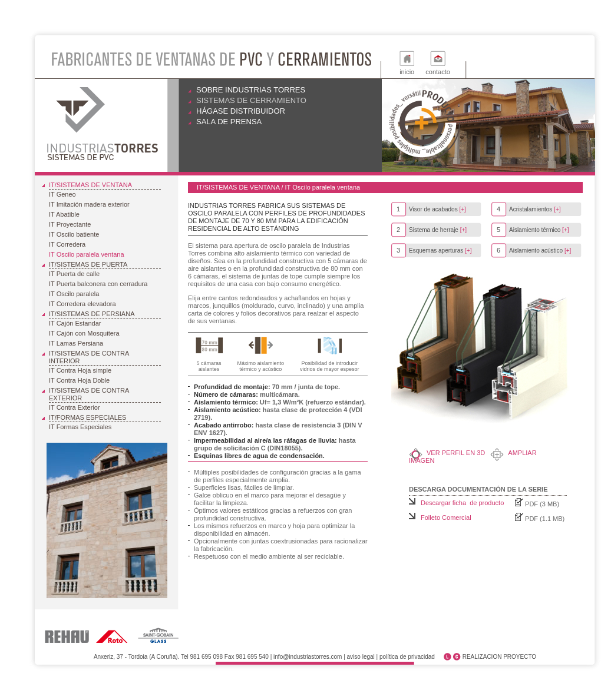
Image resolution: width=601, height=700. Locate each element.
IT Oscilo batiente (74, 234)
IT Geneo (62, 194)
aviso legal (361, 657)
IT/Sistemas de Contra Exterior (89, 394)
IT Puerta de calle (74, 274)
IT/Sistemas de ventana (90, 185)
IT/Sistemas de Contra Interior (89, 357)
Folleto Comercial (446, 517)
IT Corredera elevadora (82, 304)
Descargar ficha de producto (462, 503)
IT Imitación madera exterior (89, 204)
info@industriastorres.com (308, 657)
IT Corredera (67, 244)
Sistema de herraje (432, 230)
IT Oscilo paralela (74, 294)
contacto (438, 72)
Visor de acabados (431, 209)
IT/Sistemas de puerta (88, 264)
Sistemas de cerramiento (251, 100)
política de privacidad (407, 657)
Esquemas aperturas (434, 251)
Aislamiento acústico (534, 251)
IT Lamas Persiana (76, 343)
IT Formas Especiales (80, 427)
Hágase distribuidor (241, 111)
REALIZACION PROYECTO (499, 657)
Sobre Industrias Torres (251, 90)
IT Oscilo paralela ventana (87, 254)
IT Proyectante (70, 224)
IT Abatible (64, 214)
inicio (407, 72)
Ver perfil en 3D (456, 453)
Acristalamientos (529, 209)
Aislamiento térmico (533, 230)
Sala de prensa (229, 122)
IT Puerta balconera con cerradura (98, 284)
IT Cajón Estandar (75, 323)
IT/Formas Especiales (87, 417)
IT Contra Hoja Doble (79, 380)
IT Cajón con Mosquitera (84, 333)
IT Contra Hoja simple (80, 370)
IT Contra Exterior (75, 407)
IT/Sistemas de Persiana (92, 314)
